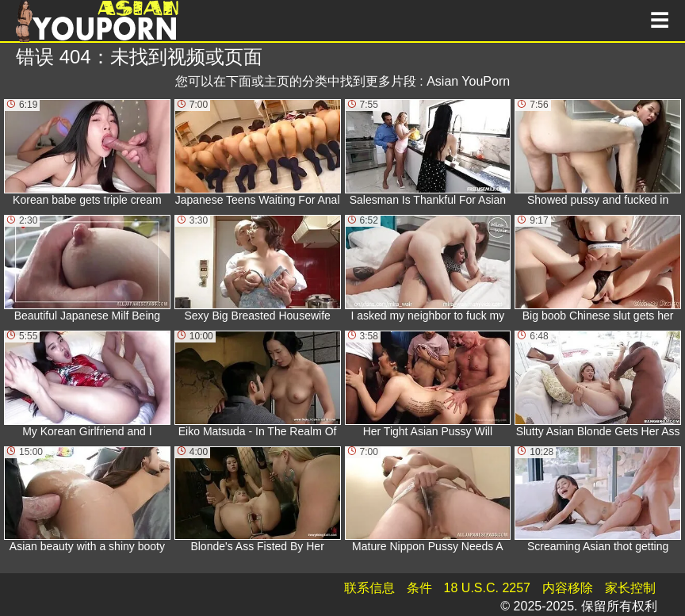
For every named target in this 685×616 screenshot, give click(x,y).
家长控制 (630, 588)
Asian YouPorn (468, 81)
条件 (419, 588)
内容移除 (568, 588)
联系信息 (369, 588)
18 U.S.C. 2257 (487, 588)
